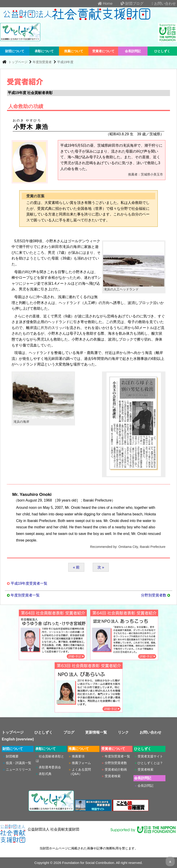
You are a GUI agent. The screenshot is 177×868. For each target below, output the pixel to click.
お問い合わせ (160, 4)
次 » (101, 567)
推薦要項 (78, 756)
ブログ (69, 732)
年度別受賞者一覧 (25, 595)
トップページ (18, 62)
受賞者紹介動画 (116, 769)
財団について (15, 51)
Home (101, 4)
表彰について (44, 51)
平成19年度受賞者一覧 (29, 583)
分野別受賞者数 (154, 595)
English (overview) (18, 739)
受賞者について (103, 51)
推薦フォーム (81, 763)
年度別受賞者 (42, 62)
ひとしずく (162, 51)
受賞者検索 (113, 776)
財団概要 (12, 756)
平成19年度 (65, 62)
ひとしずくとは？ (150, 763)
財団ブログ (129, 4)
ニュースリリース (19, 769)
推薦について (74, 51)
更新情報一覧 (96, 732)
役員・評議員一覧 (19, 763)
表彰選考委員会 (50, 767)
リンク (123, 732)
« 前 (76, 567)
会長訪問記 (133, 51)
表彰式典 (45, 774)
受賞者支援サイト (150, 756)
